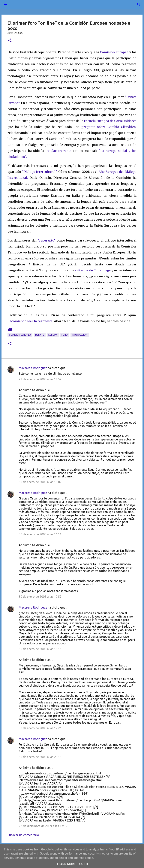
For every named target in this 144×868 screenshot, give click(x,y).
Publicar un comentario (23, 835)
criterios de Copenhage (93, 270)
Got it (84, 864)
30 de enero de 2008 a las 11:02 (40, 482)
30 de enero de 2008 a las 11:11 (40, 534)
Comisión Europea (115, 52)
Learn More (66, 864)
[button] (10, 41)
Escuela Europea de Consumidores (110, 121)
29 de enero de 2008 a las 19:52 (40, 379)
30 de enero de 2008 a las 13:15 (40, 649)
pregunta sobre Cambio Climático (109, 127)
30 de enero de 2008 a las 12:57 (40, 597)
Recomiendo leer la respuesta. (31, 321)
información (80, 335)
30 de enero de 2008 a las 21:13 (40, 757)
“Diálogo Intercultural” (39, 172)
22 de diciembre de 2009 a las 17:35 (43, 826)
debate (40, 335)
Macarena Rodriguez (33, 368)
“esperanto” (47, 240)
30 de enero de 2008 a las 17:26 (40, 728)
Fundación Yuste (58, 151)
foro (65, 335)
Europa (53, 335)
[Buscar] (16, 4)
